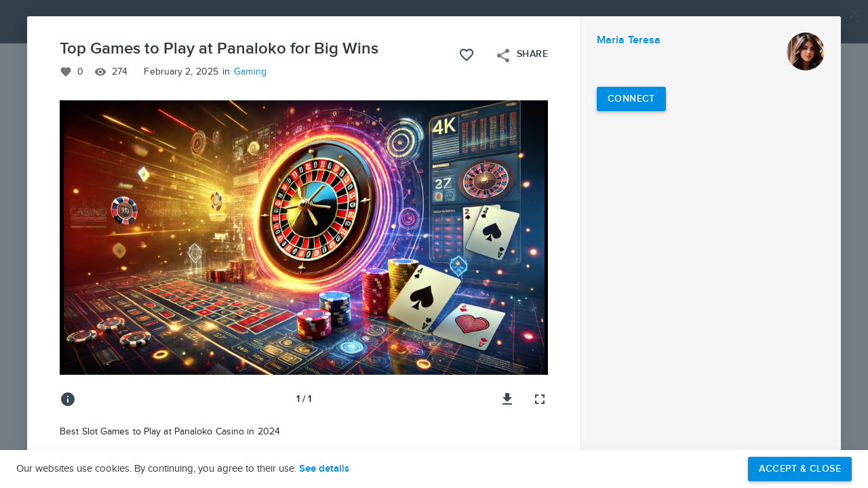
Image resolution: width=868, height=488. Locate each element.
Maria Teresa (629, 40)
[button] (434, 244)
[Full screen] (540, 399)
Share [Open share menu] (521, 56)
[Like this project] (467, 55)
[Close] (854, 14)
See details (324, 469)
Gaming (250, 72)
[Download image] (507, 399)
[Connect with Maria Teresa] (631, 99)
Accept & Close (800, 469)
